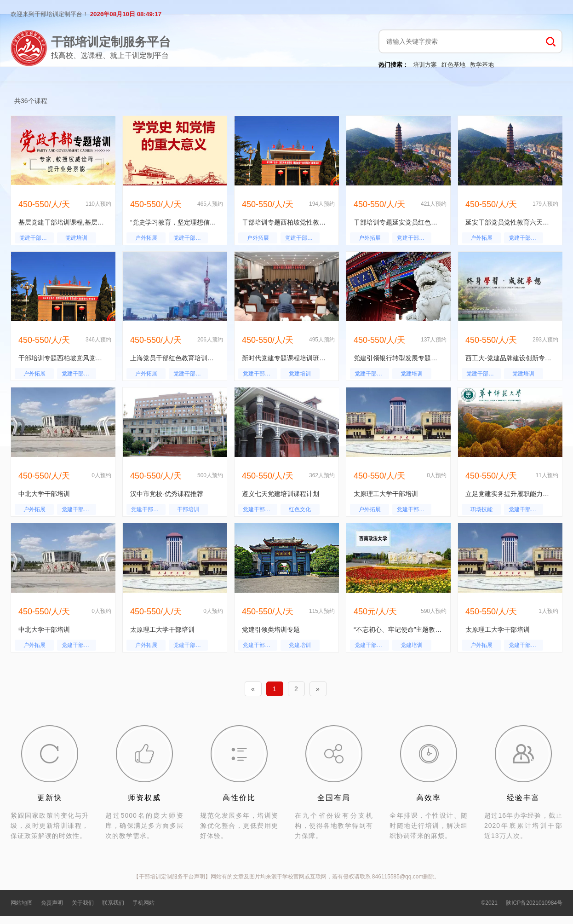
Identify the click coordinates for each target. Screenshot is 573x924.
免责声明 (52, 903)
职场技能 (481, 509)
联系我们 (113, 903)
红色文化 (300, 509)
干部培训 (188, 509)
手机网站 (143, 903)
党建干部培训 (36, 238)
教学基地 (482, 65)
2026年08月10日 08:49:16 (126, 14)
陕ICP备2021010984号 (534, 903)
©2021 (489, 903)
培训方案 (425, 65)
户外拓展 (146, 238)
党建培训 (76, 238)
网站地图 (22, 903)
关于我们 (83, 903)
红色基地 (453, 65)
